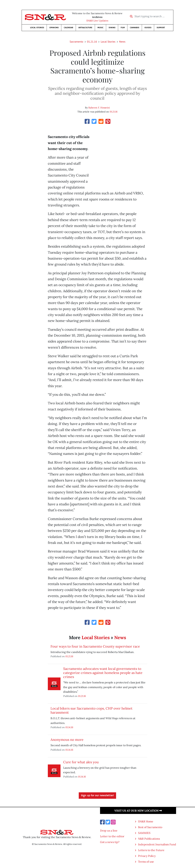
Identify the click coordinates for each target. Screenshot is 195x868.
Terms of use (146, 862)
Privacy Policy (147, 856)
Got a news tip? (110, 842)
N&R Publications (149, 839)
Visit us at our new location (138, 811)
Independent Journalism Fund (157, 844)
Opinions (54, 28)
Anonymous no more (67, 740)
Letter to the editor (112, 836)
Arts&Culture (85, 28)
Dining (112, 28)
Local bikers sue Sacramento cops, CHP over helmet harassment (92, 710)
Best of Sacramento (150, 827)
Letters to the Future (151, 850)
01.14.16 (69, 727)
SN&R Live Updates (97, 21)
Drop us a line (109, 831)
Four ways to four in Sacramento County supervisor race (95, 646)
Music (100, 28)
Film (123, 28)
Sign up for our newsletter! (97, 796)
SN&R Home (146, 821)
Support (161, 28)
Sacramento (76, 42)
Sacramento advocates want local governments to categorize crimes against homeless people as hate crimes (103, 673)
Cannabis (135, 28)
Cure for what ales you (81, 762)
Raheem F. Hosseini (99, 108)
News (122, 42)
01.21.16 (92, 42)
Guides (148, 28)
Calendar (69, 28)
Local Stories (37, 28)
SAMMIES (144, 833)
